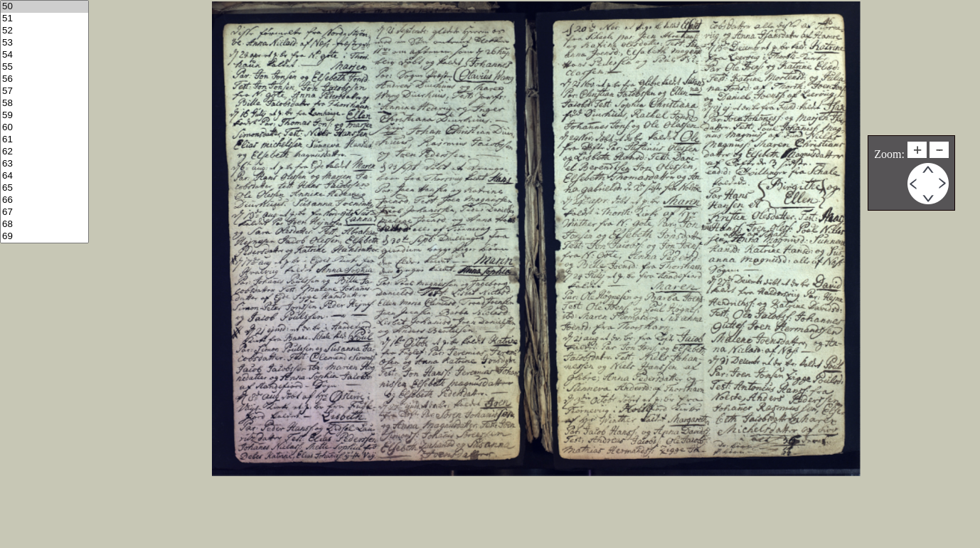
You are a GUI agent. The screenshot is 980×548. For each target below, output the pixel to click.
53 (44, 43)
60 (44, 128)
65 (44, 188)
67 (44, 212)
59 (44, 116)
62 (44, 152)
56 (44, 79)
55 (44, 67)
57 (44, 91)
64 (44, 176)
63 (44, 164)
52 (44, 31)
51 (44, 19)
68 (44, 225)
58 (44, 104)
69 (44, 237)
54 (44, 55)
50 (44, 7)
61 (44, 140)
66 (44, 200)
